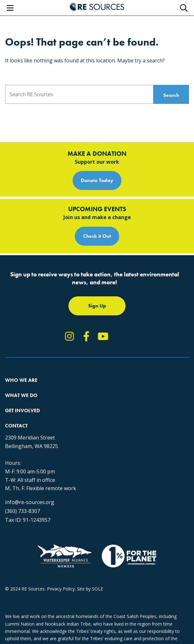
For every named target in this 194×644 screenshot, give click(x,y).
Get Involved (23, 410)
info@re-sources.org (30, 502)
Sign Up (97, 306)
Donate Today (97, 180)
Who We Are (21, 380)
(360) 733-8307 (23, 511)
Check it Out (97, 236)
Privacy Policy (61, 589)
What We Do (21, 395)
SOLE (97, 589)
